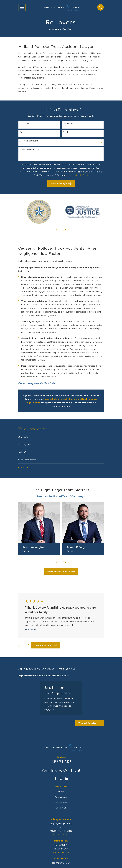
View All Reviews (46, 646)
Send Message (61, 184)
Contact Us (61, 808)
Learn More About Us (61, 572)
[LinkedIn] (67, 780)
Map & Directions (61, 835)
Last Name (68, 123)
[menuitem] (61, 437)
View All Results (89, 724)
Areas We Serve (61, 803)
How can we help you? (30, 149)
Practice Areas (61, 798)
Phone (22, 132)
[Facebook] (55, 780)
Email (65, 132)
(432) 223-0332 (61, 762)
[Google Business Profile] (61, 780)
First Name (24, 123)
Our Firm (61, 792)
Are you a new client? (29, 141)
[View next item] (64, 230)
